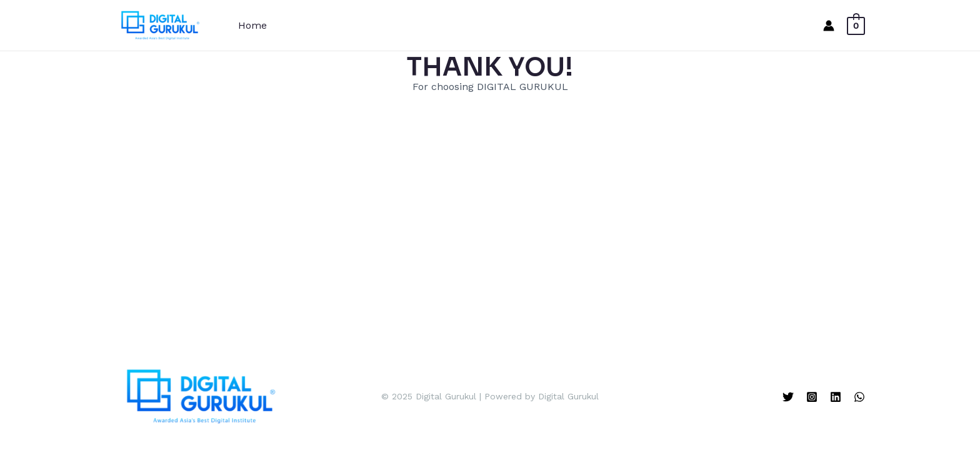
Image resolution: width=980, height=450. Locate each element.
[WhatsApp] (859, 397)
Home (252, 25)
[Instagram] (812, 397)
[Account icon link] (829, 26)
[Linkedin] (836, 397)
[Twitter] (788, 397)
